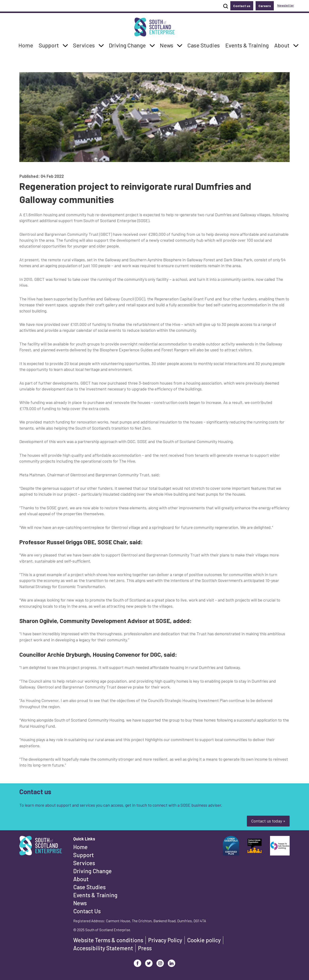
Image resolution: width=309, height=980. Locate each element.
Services (84, 863)
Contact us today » (268, 821)
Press (145, 948)
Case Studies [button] (203, 45)
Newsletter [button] (286, 5)
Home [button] (27, 45)
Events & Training (95, 895)
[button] (65, 45)
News (80, 903)
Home (80, 847)
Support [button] (50, 45)
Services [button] (85, 45)
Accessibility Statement (103, 948)
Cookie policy (204, 940)
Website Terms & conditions (108, 940)
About (81, 879)
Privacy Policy (165, 940)
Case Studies (89, 887)
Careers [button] (265, 6)
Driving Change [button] (127, 45)
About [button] (283, 45)
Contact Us (87, 911)
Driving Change (92, 871)
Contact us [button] (242, 6)
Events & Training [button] (247, 45)
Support (84, 855)
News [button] (168, 45)
